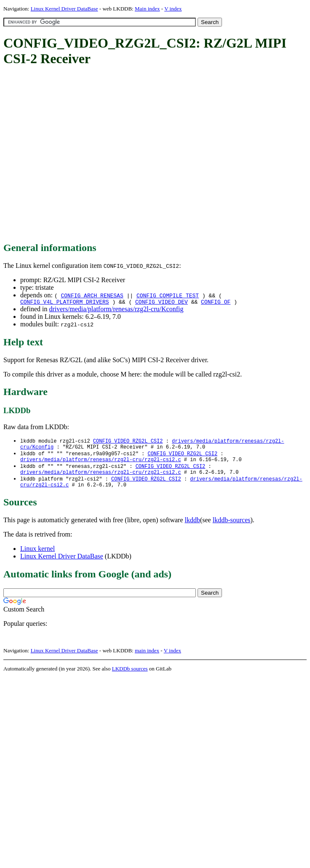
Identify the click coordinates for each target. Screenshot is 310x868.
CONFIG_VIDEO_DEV (162, 303)
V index (173, 9)
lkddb (192, 528)
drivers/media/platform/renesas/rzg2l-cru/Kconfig (116, 310)
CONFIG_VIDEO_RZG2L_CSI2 (128, 442)
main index (147, 658)
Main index (147, 9)
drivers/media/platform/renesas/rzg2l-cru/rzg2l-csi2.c (101, 464)
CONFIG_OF (216, 303)
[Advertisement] (79, 155)
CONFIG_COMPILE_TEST (168, 295)
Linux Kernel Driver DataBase (64, 9)
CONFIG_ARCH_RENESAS (92, 295)
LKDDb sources (130, 677)
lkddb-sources (232, 528)
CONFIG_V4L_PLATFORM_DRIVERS (65, 303)
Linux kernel (37, 557)
